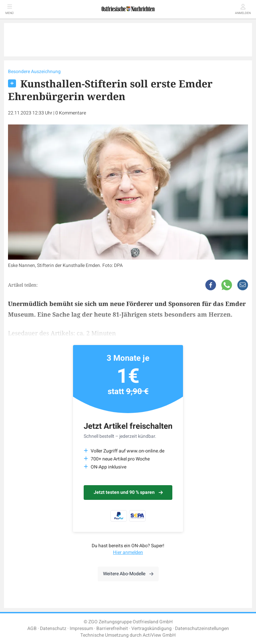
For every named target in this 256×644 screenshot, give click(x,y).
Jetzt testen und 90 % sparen (128, 492)
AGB (32, 628)
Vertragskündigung (151, 628)
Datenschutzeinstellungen (202, 628)
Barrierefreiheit (112, 628)
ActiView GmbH (159, 635)
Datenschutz (53, 628)
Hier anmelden (128, 552)
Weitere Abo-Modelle (128, 574)
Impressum (81, 628)
